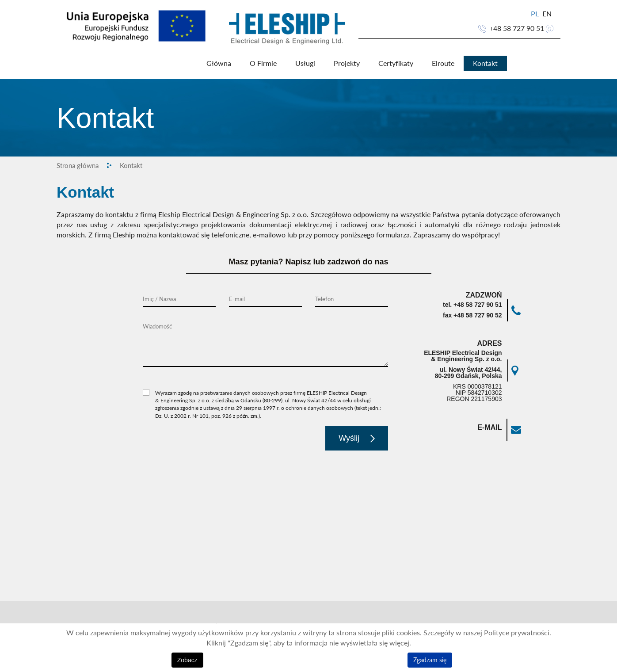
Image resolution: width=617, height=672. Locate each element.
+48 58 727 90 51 (517, 28)
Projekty (346, 64)
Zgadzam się (430, 660)
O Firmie (263, 64)
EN (547, 14)
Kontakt (485, 64)
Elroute (443, 64)
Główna (218, 64)
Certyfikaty (395, 64)
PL (536, 14)
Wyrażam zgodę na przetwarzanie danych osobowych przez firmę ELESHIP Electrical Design (261, 393)
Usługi (305, 64)
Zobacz (187, 660)
